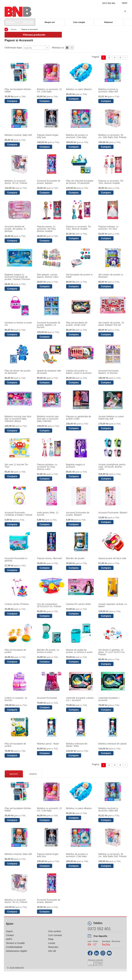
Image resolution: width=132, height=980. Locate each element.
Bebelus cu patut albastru (79, 89)
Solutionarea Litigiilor (17, 951)
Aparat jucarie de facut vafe (112, 558)
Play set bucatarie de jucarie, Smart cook (77, 324)
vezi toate (28, 22)
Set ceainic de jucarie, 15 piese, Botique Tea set (111, 324)
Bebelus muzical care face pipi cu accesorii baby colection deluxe (18, 419)
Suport (9, 931)
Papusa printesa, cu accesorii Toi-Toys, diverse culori (47, 467)
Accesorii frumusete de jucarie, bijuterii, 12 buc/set (49, 325)
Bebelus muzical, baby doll (18, 135)
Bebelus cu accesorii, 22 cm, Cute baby (49, 90)
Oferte (33, 774)
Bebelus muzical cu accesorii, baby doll (108, 90)
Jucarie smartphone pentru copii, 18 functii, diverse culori (112, 467)
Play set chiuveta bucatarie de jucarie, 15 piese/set (80, 182)
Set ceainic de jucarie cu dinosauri (111, 276)
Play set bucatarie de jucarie (15, 651)
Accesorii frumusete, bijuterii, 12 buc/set (109, 372)
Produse (20, 22)
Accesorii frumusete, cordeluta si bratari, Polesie (18, 514)
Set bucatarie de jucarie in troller (79, 276)
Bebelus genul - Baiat (48, 744)
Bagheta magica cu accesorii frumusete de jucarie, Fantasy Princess (17, 277)
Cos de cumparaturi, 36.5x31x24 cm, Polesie (49, 605)
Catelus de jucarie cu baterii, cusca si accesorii (79, 372)
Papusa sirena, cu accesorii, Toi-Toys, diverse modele (47, 229)
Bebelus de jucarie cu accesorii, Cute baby (77, 136)
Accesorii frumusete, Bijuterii (113, 513)
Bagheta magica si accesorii (75, 466)
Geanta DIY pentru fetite (78, 604)
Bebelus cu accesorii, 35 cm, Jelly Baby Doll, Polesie (112, 136)
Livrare (52, 943)
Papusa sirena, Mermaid (49, 558)
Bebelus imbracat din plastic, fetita (77, 745)
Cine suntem (55, 931)
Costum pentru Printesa (17, 604)
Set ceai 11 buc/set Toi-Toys (16, 466)
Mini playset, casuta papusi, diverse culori (48, 276)
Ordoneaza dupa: (13, 48)
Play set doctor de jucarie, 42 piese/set (18, 372)
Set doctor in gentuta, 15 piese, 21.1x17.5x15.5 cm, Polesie (112, 652)
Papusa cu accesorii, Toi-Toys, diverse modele (111, 182)
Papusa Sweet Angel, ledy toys (48, 136)
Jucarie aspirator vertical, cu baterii (113, 605)
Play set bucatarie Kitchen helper (18, 90)
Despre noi (50, 22)
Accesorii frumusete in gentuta (16, 559)
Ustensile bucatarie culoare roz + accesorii (80, 699)
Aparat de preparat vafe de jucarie (49, 372)
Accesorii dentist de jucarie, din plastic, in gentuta (15, 229)
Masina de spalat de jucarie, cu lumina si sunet (79, 651)
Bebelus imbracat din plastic (113, 744)
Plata (51, 939)
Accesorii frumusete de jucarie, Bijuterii (49, 182)
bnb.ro (19, 968)
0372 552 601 (109, 3)
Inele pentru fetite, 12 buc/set (48, 514)
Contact (10, 935)
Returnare (53, 947)
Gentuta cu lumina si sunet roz (18, 324)
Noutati (14, 774)
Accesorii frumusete (47, 698)
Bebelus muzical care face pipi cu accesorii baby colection (48, 419)
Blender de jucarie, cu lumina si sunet (48, 651)
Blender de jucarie (75, 558)
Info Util (52, 951)
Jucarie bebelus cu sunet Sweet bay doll (111, 418)
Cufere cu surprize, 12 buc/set (16, 699)
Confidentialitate (14, 947)
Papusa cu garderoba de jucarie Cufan (79, 418)
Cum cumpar (79, 22)
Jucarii (13, 29)
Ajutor (125, 3)
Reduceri (109, 22)
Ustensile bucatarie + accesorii (109, 699)
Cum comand (55, 935)
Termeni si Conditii (15, 943)
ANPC (9, 939)
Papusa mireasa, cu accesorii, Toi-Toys (108, 228)
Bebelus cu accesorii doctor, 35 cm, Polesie (16, 182)
